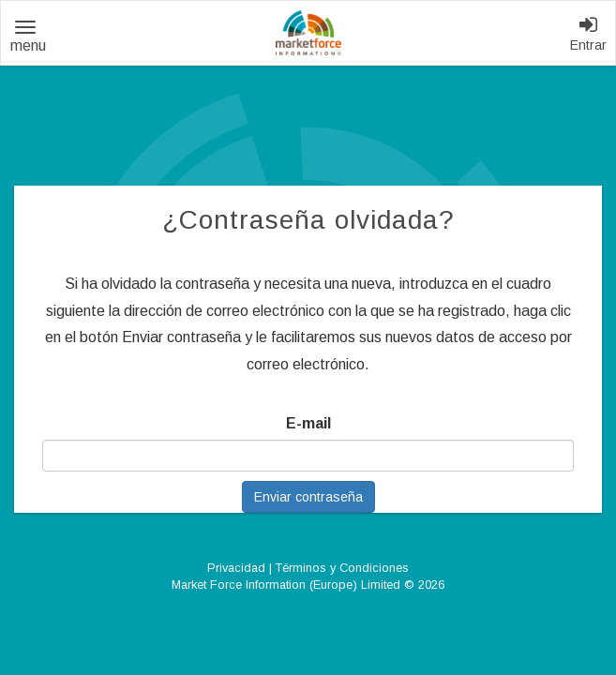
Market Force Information (308, 33)
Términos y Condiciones (342, 568)
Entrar (588, 34)
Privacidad (236, 568)
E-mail (308, 423)
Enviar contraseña (308, 497)
